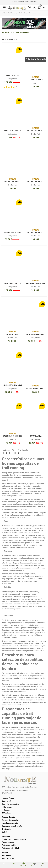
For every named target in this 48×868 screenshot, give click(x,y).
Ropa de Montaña (9, 817)
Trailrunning (7, 829)
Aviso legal (6, 837)
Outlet (4, 832)
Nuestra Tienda (8, 798)
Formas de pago (8, 842)
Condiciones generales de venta (14, 840)
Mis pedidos (7, 856)
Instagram (7, 807)
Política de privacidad (10, 848)
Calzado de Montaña (10, 820)
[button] (44, 7)
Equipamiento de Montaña (12, 826)
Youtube (6, 813)
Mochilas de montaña (10, 823)
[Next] (19, 453)
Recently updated (10, 40)
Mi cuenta (6, 853)
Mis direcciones (8, 859)
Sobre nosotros (8, 801)
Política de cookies (9, 845)
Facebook (7, 810)
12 (15, 453)
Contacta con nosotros (11, 804)
